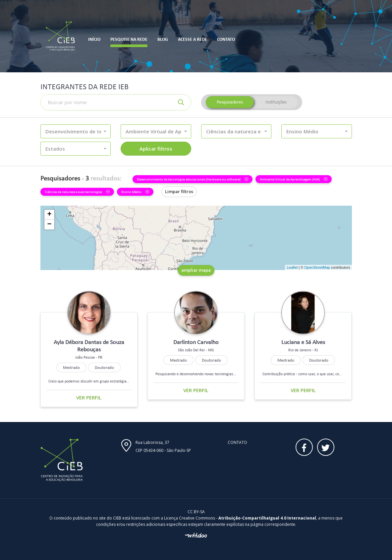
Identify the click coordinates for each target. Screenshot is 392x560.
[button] (76, 131)
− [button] (49, 225)
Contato (237, 442)
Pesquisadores (230, 102)
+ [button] (49, 215)
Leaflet (292, 267)
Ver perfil (89, 397)
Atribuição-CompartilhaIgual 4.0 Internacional (267, 518)
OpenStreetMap (317, 267)
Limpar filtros (179, 191)
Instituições (276, 102)
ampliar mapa (196, 270)
